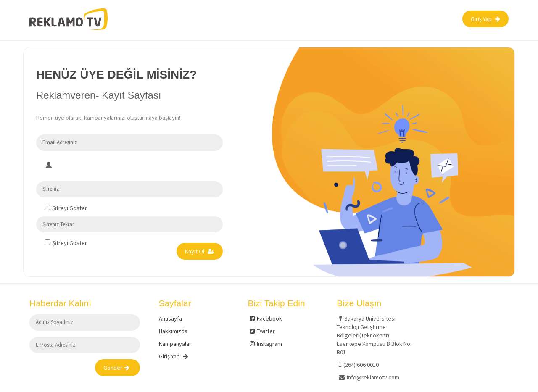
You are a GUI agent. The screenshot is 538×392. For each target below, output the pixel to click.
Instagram (266, 344)
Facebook (266, 318)
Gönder (116, 368)
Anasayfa (170, 318)
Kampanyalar (175, 344)
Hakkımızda (173, 331)
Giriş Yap (485, 19)
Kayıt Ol (200, 251)
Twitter (262, 331)
